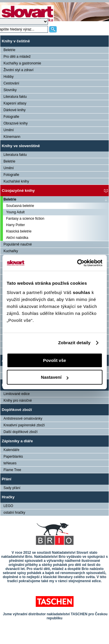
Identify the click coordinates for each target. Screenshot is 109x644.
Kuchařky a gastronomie (22, 63)
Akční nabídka (17, 238)
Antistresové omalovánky (23, 418)
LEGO (8, 506)
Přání (7, 479)
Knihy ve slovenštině (21, 146)
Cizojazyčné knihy (18, 191)
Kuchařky (11, 251)
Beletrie (9, 50)
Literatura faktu (15, 97)
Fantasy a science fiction (25, 219)
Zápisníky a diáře (17, 441)
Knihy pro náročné (18, 401)
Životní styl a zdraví (18, 70)
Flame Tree (12, 470)
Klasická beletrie (19, 231)
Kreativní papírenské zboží (24, 425)
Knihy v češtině (16, 41)
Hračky (8, 497)
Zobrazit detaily (74, 343)
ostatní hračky (14, 513)
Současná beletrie (20, 206)
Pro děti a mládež (17, 57)
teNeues (10, 463)
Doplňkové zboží (17, 410)
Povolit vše (54, 360)
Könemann (12, 137)
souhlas (82, 292)
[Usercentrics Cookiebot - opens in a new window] (78, 263)
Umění (9, 130)
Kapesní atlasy (15, 103)
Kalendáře (11, 450)
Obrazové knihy (16, 123)
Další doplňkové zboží (20, 432)
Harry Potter (16, 225)
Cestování (11, 83)
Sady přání (12, 488)
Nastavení (55, 377)
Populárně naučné (18, 244)
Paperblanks (13, 457)
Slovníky (10, 90)
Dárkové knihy (15, 110)
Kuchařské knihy (16, 181)
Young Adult (15, 212)
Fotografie (11, 117)
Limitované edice (17, 394)
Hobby (9, 77)
